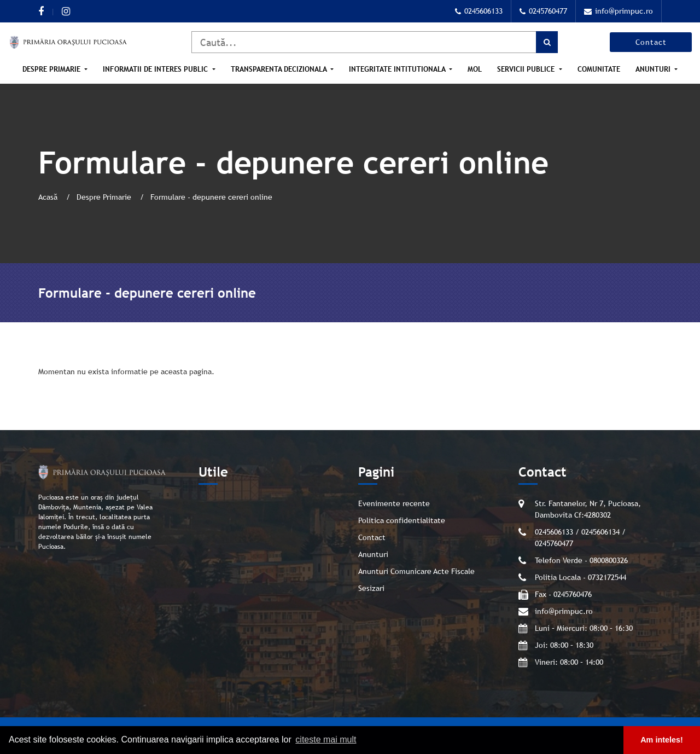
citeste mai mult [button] (326, 739)
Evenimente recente (394, 503)
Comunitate (599, 69)
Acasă (49, 197)
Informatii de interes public (156, 69)
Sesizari (371, 588)
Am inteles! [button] (662, 740)
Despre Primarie (52, 69)
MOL (475, 69)
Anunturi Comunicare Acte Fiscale (416, 571)
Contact (651, 42)
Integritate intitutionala (398, 69)
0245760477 (543, 11)
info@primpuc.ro (619, 11)
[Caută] (375, 42)
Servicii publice (527, 69)
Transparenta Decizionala (280, 69)
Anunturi (654, 69)
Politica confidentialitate (402, 520)
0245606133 (479, 11)
